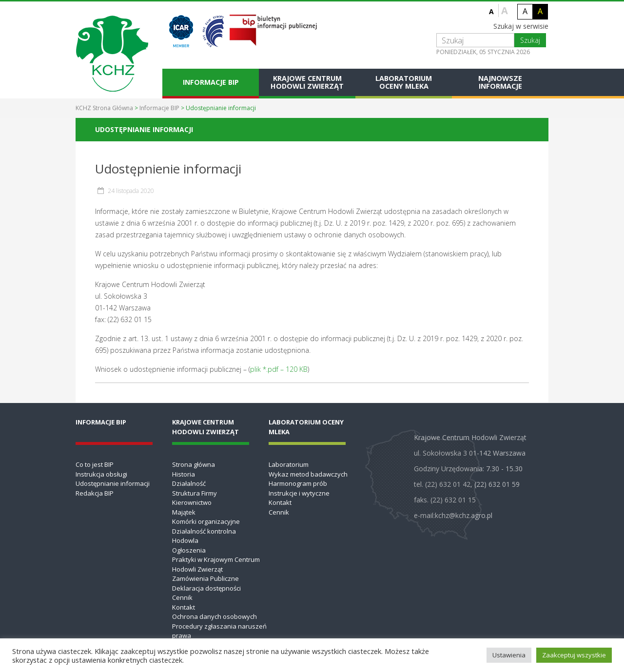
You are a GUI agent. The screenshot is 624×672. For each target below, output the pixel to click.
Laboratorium (289, 464)
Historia (184, 474)
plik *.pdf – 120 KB (279, 369)
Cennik (182, 597)
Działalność (189, 483)
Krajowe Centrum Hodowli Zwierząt (307, 82)
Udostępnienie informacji (168, 169)
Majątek (184, 512)
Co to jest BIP (95, 464)
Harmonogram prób (298, 483)
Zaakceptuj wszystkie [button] (574, 655)
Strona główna (194, 464)
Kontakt (184, 607)
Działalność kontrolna (204, 531)
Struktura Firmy (195, 493)
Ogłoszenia (189, 550)
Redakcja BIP (95, 493)
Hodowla (185, 540)
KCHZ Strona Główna (104, 108)
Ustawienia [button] (509, 655)
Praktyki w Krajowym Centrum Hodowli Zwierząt (216, 564)
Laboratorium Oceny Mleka (404, 82)
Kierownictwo (192, 502)
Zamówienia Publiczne (205, 578)
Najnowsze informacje (500, 82)
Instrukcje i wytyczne (299, 493)
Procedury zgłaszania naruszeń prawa (219, 631)
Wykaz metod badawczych (308, 474)
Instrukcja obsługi (101, 474)
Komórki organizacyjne (206, 521)
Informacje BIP (211, 82)
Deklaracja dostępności (206, 588)
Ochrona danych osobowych (214, 616)
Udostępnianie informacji (113, 483)
